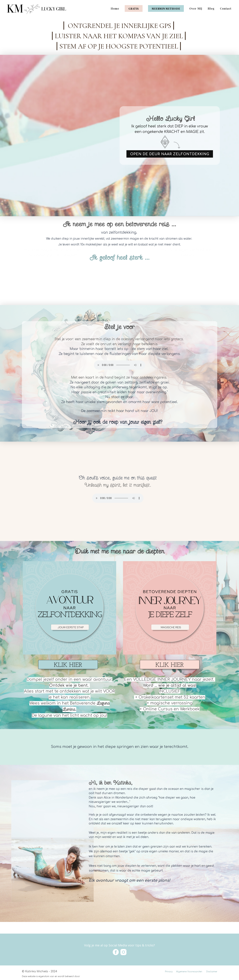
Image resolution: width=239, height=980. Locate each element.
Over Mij (196, 8)
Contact (226, 8)
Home (115, 8)
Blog (211, 8)
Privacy (169, 972)
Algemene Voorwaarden (189, 972)
